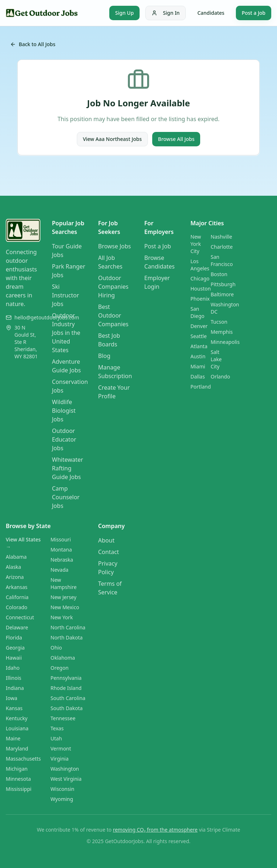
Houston (201, 289)
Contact (109, 552)
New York (62, 617)
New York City (196, 244)
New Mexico (65, 607)
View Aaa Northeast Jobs (112, 139)
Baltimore (222, 294)
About (106, 540)
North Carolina (68, 627)
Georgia (15, 648)
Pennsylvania (66, 678)
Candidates (211, 13)
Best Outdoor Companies (113, 315)
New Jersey (63, 597)
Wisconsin (62, 789)
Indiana (15, 688)
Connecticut (20, 617)
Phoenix (200, 299)
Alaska (13, 567)
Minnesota (18, 779)
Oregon (60, 668)
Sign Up (124, 13)
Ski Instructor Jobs (65, 295)
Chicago (200, 278)
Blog (104, 356)
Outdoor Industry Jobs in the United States (66, 333)
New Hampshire (63, 583)
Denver (199, 326)
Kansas (14, 708)
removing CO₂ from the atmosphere (155, 830)
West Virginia (66, 779)
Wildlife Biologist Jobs (64, 411)
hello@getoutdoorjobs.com (47, 317)
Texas (57, 728)
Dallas (198, 377)
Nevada (60, 570)
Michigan (17, 769)
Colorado (17, 607)
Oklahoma (63, 658)
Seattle (199, 336)
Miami (198, 366)
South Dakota (67, 708)
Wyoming (62, 799)
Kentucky (17, 718)
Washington (65, 769)
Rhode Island (66, 688)
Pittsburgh (223, 284)
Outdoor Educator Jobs (64, 439)
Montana (61, 550)
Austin (198, 356)
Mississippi (19, 789)
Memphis (222, 332)
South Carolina (68, 698)
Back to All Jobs (33, 44)
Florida (14, 637)
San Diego (197, 312)
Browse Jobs (115, 246)
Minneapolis (225, 342)
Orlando (220, 377)
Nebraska (62, 560)
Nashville (221, 237)
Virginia (60, 759)
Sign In (166, 13)
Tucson (219, 322)
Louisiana (17, 728)
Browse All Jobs (176, 139)
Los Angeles (200, 265)
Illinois (14, 678)
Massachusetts (23, 759)
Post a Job (254, 13)
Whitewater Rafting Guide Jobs (67, 468)
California (17, 597)
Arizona (15, 577)
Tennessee (63, 718)
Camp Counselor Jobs (66, 497)
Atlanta (199, 346)
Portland (201, 387)
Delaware (17, 627)
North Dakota (67, 637)
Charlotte (222, 247)
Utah (56, 738)
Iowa (12, 698)
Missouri (61, 539)
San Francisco (222, 260)
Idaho (13, 668)
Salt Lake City (216, 359)
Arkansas (17, 587)
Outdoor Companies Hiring (113, 287)
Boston (219, 274)
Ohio (56, 648)
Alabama (16, 557)
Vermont (61, 749)
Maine (13, 738)
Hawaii (14, 658)
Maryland (17, 749)
